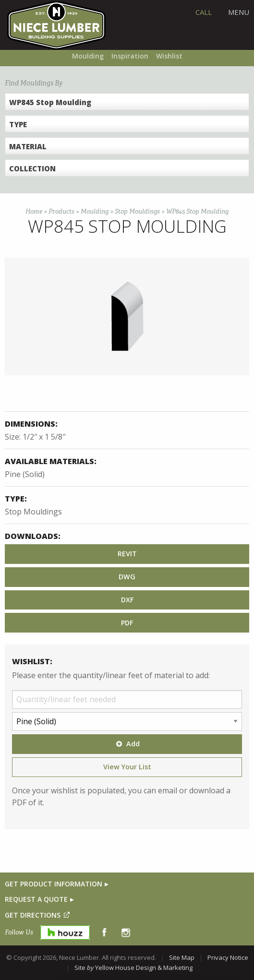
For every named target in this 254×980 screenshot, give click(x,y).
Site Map (182, 957)
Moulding (88, 56)
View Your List (127, 767)
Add (127, 744)
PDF (127, 623)
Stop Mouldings (137, 211)
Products (61, 211)
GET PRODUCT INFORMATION (54, 884)
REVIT (127, 554)
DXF (127, 600)
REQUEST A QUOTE (36, 899)
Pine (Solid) (25, 474)
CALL (204, 12)
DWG (127, 577)
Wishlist (169, 56)
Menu (239, 12)
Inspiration (130, 56)
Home (34, 211)
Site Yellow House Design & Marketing (133, 968)
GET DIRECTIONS (33, 915)
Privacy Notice (228, 957)
